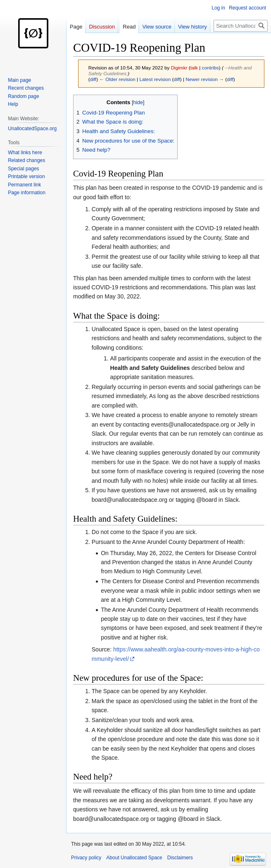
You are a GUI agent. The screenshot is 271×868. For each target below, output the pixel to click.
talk (194, 68)
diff (93, 79)
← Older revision (117, 79)
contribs (210, 68)
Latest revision (155, 79)
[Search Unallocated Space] (241, 26)
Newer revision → (205, 79)
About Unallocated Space (134, 858)
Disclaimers (180, 858)
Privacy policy (86, 858)
